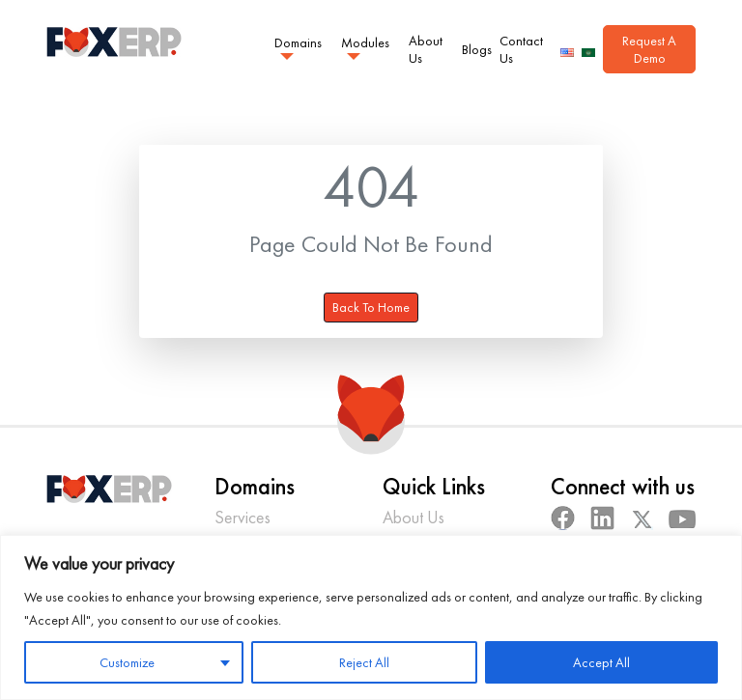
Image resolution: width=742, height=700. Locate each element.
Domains (298, 42)
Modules (365, 42)
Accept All (601, 662)
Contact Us (521, 49)
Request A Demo (649, 49)
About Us (426, 49)
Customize (127, 662)
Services (243, 517)
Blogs (477, 49)
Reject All (364, 662)
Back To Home (371, 307)
